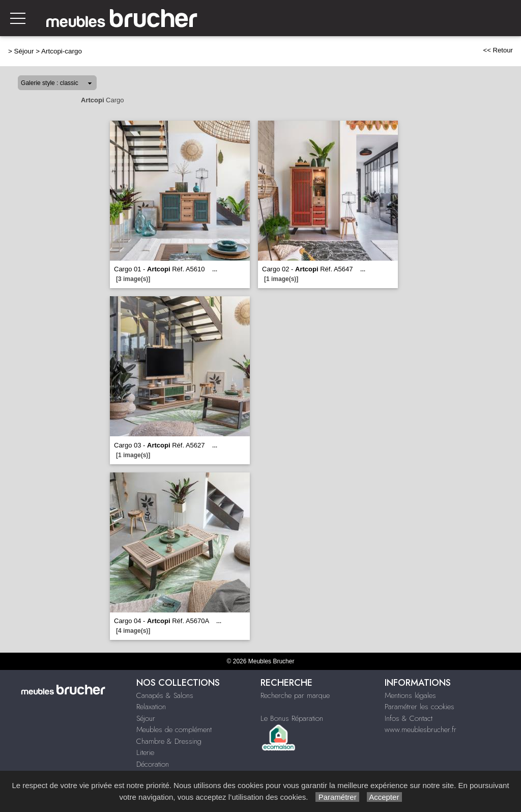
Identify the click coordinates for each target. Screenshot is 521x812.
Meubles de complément (174, 730)
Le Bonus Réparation (292, 718)
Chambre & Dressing (169, 741)
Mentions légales (410, 695)
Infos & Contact (409, 718)
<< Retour (498, 50)
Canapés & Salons (165, 695)
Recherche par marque (295, 695)
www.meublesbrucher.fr (421, 730)
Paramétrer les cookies (419, 707)
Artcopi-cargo (62, 51)
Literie (145, 752)
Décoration (153, 764)
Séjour (24, 51)
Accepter (384, 797)
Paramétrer (337, 797)
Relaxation (151, 707)
